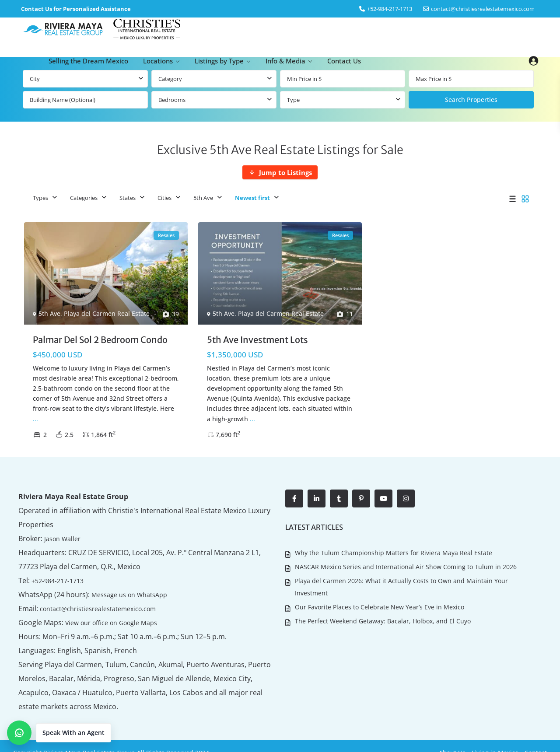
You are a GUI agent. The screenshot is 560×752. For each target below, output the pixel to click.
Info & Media (285, 61)
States (128, 198)
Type (293, 100)
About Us (452, 739)
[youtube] (383, 498)
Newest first (252, 198)
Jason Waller (59, 538)
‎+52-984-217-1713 (390, 9)
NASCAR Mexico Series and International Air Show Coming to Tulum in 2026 (405, 565)
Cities (164, 198)
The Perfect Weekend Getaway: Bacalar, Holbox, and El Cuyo (382, 614)
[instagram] (406, 498)
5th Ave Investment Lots (257, 340)
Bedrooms (172, 100)
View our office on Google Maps (106, 622)
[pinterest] (361, 498)
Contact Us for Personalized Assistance (76, 9)
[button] (59, 733)
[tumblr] (339, 498)
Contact (536, 739)
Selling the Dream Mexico (88, 61)
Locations (158, 61)
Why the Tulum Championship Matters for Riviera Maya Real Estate (393, 552)
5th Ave (203, 198)
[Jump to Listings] (280, 172)
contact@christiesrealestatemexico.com (483, 9)
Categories (84, 198)
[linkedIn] (317, 498)
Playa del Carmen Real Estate (107, 313)
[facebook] (294, 498)
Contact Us (344, 61)
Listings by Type (219, 61)
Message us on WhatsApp (121, 594)
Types (40, 198)
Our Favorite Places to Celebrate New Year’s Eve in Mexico (379, 601)
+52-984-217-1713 (57, 580)
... (35, 419)
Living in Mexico (495, 739)
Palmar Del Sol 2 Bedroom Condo (100, 340)
